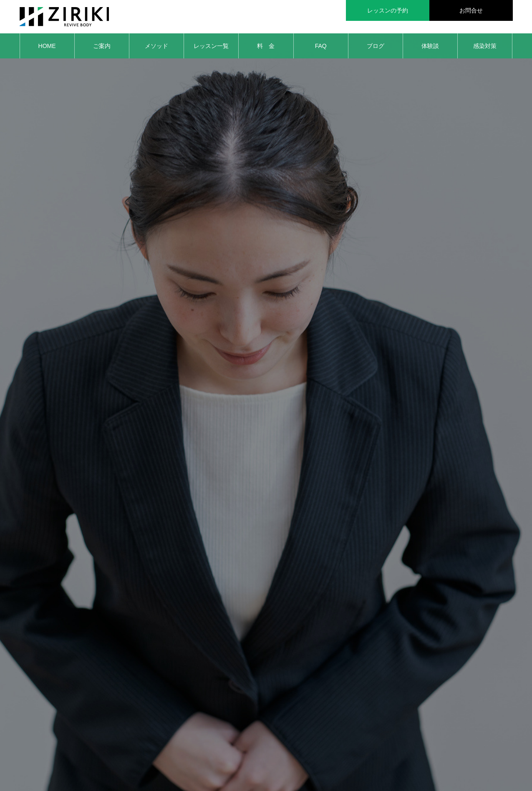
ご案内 (102, 46)
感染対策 (485, 46)
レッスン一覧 (211, 46)
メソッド (156, 46)
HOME (47, 46)
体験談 (430, 46)
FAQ (321, 46)
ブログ (376, 46)
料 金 (266, 46)
